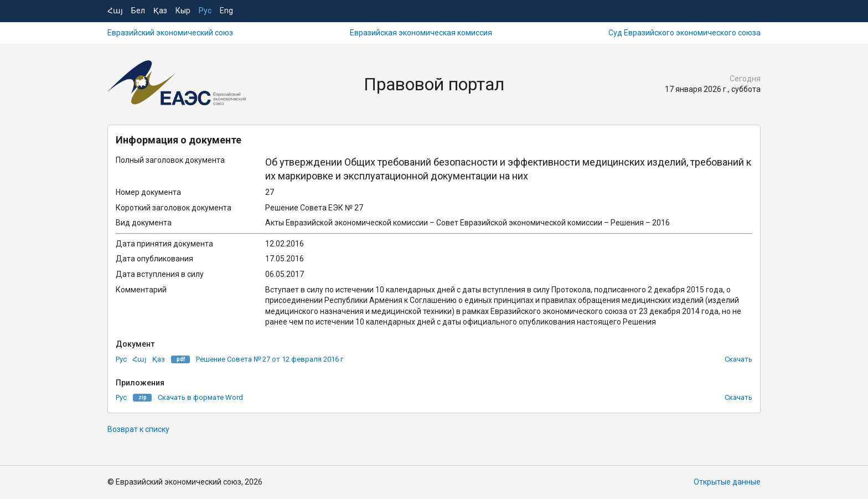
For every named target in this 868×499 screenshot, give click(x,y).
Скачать (738, 359)
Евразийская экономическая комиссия (421, 33)
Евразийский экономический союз (170, 33)
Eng (226, 11)
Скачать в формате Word (200, 397)
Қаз (160, 11)
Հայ (115, 11)
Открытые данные (727, 482)
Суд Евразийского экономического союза (684, 33)
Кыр (183, 11)
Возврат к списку (138, 429)
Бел (138, 11)
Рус (205, 11)
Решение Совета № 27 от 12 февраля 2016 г (270, 359)
